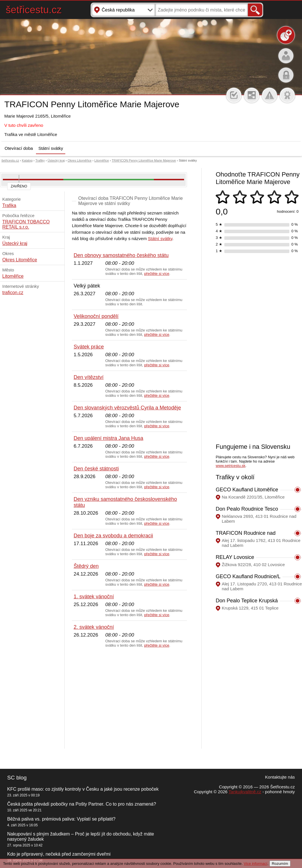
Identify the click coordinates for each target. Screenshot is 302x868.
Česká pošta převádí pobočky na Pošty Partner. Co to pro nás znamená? (82, 804)
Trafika (9, 205)
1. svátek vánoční (94, 597)
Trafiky (40, 160)
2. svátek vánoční (94, 627)
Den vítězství (89, 377)
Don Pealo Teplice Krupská (247, 601)
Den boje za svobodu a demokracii (113, 536)
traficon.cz (13, 293)
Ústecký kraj (56, 160)
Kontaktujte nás (280, 777)
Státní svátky (51, 148)
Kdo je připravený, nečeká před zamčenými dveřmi (59, 854)
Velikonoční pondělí (96, 316)
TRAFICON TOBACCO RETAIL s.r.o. (26, 224)
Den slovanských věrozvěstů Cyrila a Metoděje (127, 408)
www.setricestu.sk (231, 466)
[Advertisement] (129, 698)
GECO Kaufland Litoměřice (247, 490)
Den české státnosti (96, 469)
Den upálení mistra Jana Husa (108, 438)
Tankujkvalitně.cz (245, 792)
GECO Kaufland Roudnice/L (248, 576)
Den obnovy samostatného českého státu (121, 255)
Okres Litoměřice (80, 160)
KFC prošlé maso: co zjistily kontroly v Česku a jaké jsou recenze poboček (83, 789)
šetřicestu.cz (34, 10)
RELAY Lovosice (235, 557)
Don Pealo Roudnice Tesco (247, 509)
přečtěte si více (157, 274)
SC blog (17, 778)
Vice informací (255, 864)
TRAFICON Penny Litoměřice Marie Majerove (144, 160)
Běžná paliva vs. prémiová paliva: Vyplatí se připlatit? (61, 819)
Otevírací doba (19, 148)
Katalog (27, 160)
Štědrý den (86, 566)
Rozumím (280, 864)
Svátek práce (89, 347)
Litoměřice (102, 160)
